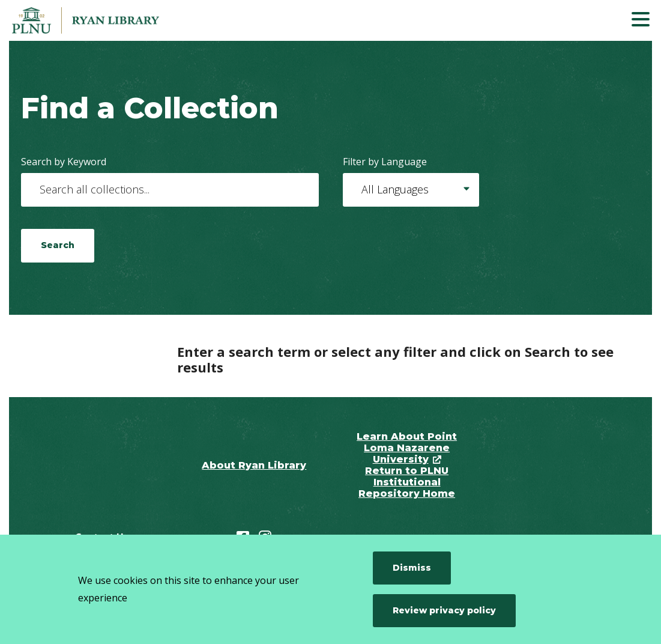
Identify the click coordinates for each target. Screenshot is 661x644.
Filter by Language (385, 162)
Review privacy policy (444, 610)
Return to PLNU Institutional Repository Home (407, 482)
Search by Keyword (64, 162)
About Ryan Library (254, 465)
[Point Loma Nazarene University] (99, 20)
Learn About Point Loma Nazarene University (407, 448)
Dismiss (412, 568)
